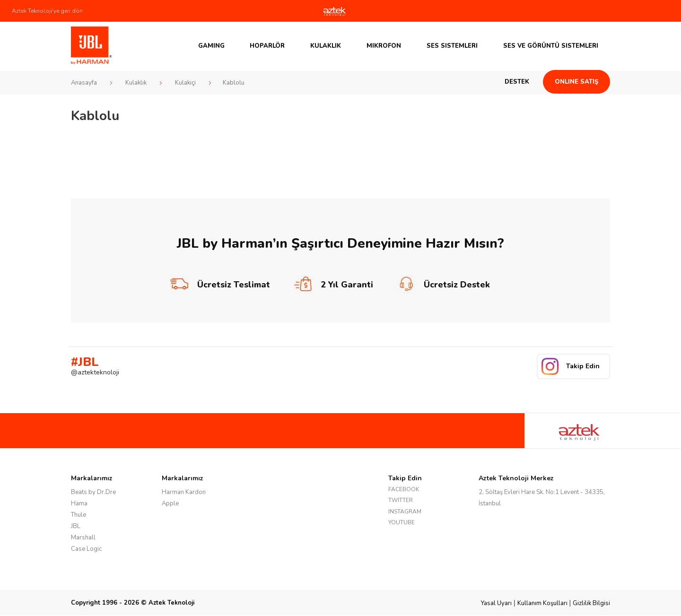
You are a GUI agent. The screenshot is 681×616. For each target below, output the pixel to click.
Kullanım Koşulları (542, 603)
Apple (170, 503)
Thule (79, 515)
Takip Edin (583, 366)
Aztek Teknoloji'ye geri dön (47, 11)
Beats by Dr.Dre (93, 492)
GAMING (211, 46)
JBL (76, 526)
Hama (79, 503)
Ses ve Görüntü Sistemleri (551, 46)
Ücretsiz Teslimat (220, 285)
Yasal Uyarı (496, 603)
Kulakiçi (185, 83)
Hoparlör (267, 46)
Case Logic (86, 549)
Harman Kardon (184, 492)
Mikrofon (384, 46)
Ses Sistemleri (452, 46)
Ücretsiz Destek (443, 285)
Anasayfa (84, 83)
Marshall (83, 538)
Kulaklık (326, 46)
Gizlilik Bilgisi (591, 603)
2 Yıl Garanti (333, 285)
